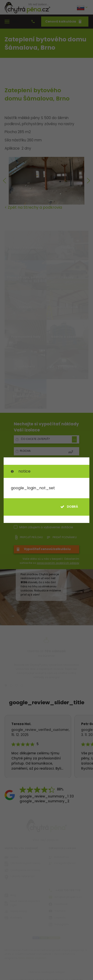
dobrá (69, 507)
